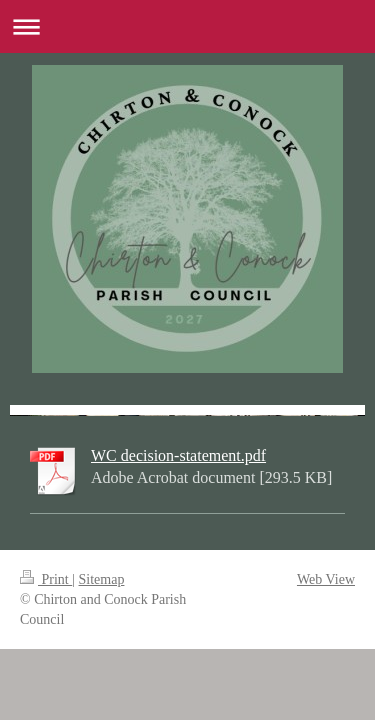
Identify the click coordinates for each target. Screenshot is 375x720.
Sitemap (102, 579)
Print (46, 579)
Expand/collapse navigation (187, 26)
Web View (326, 579)
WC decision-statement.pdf (178, 455)
